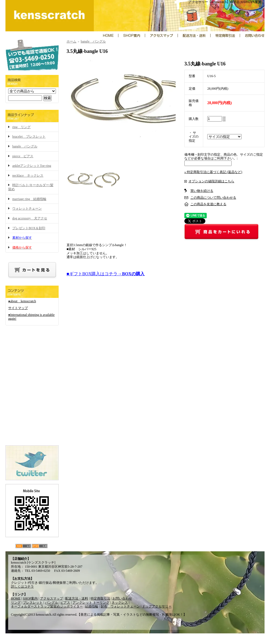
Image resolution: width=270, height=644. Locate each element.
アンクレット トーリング (91, 603)
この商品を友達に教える (208, 204)
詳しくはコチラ (22, 586)
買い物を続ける (202, 191)
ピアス (65, 603)
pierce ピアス (23, 156)
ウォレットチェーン (27, 208)
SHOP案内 (30, 598)
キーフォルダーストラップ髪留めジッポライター (47, 606)
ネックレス (120, 603)
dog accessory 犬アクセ (30, 218)
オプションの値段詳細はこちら (211, 181)
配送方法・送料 (77, 598)
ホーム (71, 41)
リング (16, 603)
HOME (16, 598)
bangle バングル (25, 146)
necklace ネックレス (28, 176)
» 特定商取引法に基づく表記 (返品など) (213, 172)
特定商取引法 (100, 598)
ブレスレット (33, 603)
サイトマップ (18, 308)
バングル (52, 603)
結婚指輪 (92, 606)
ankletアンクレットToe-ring (32, 166)
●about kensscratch (22, 301)
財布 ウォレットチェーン (120, 606)
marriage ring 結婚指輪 (29, 199)
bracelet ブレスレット (29, 137)
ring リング (21, 127)
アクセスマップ (52, 598)
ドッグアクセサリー (157, 606)
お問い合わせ (122, 598)
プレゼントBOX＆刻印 (29, 228)
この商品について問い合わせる (213, 198)
